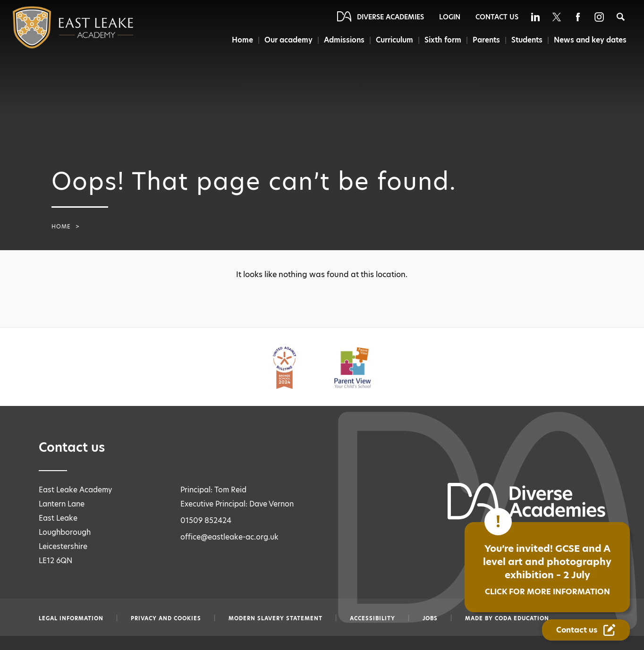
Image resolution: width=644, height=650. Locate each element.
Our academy (286, 40)
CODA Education (522, 618)
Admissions (342, 40)
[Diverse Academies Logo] (54, 27)
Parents (485, 40)
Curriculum (393, 40)
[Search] (621, 17)
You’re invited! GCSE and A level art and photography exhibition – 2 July (547, 570)
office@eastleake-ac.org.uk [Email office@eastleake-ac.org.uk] (229, 537)
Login (450, 17)
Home (239, 40)
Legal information (71, 618)
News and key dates (590, 40)
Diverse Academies (390, 17)
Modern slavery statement (275, 618)
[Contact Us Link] (586, 630)
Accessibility (373, 618)
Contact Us (497, 17)
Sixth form (442, 40)
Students (526, 40)
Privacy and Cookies (166, 618)
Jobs (430, 618)
